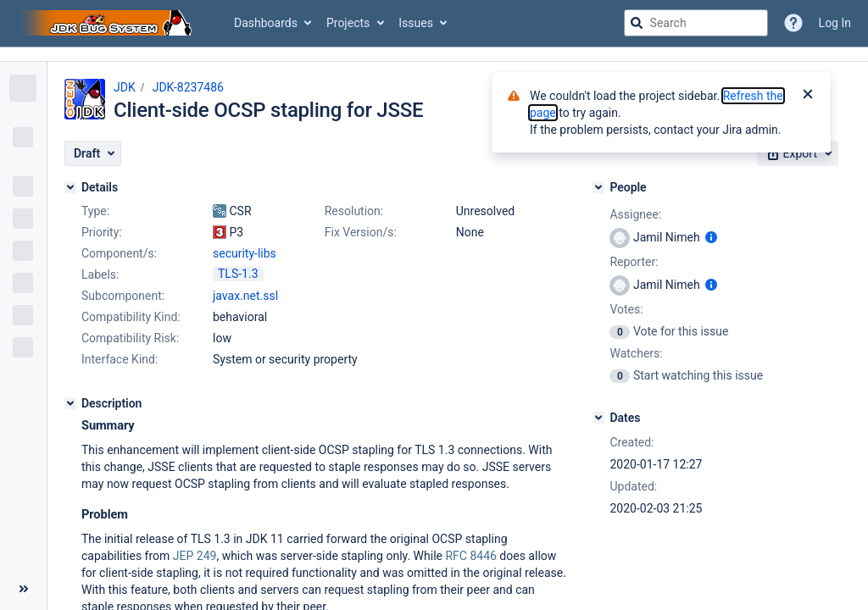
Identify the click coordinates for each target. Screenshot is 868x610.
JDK (125, 87)
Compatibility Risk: (130, 338)
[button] (93, 153)
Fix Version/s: (361, 232)
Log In (835, 23)
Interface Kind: (120, 359)
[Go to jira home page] (108, 23)
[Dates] (598, 418)
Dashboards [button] (266, 23)
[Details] (70, 187)
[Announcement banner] (434, 55)
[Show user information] (711, 237)
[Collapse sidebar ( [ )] (23, 589)
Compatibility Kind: (131, 317)
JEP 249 (195, 556)
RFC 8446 (470, 556)
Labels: (100, 274)
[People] (598, 187)
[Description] (70, 403)
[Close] (808, 96)
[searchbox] (696, 23)
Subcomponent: (123, 296)
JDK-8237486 (188, 87)
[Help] (793, 23)
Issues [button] (416, 23)
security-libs (245, 253)
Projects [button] (348, 23)
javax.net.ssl (245, 296)
